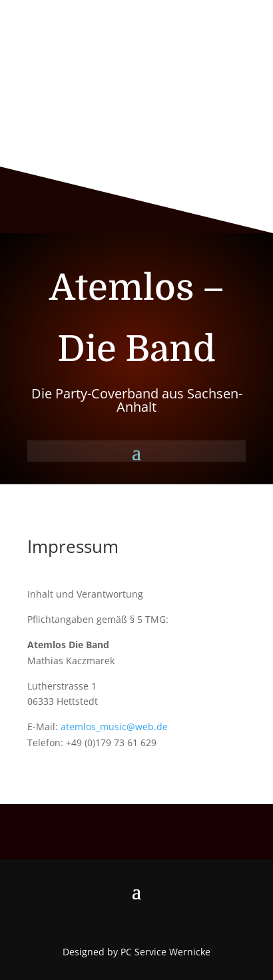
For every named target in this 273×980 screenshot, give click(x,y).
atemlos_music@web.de (114, 727)
